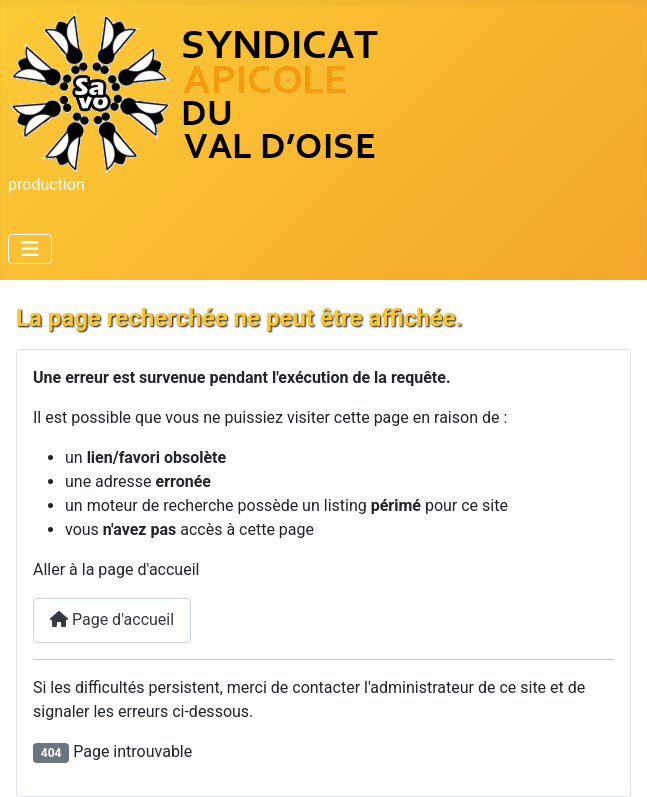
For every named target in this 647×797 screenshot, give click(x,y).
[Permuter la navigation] (30, 249)
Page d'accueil (112, 619)
